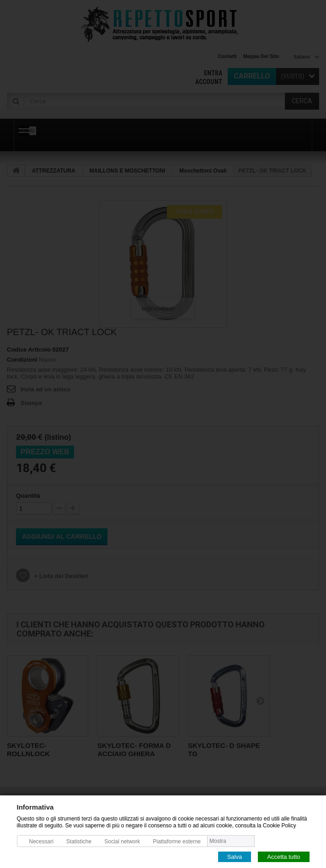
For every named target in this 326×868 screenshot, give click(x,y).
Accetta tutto (283, 856)
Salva (235, 856)
